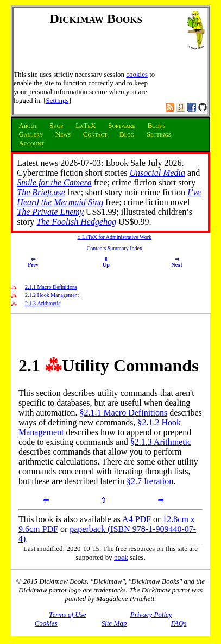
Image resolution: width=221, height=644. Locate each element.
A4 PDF (137, 519)
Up (106, 262)
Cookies (46, 623)
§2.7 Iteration (150, 481)
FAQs (179, 623)
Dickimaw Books (96, 18)
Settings (58, 100)
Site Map (114, 623)
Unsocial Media (157, 173)
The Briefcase (41, 192)
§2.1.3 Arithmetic (161, 442)
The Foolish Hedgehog (76, 222)
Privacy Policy (151, 614)
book (121, 557)
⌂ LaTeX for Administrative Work (115, 237)
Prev (33, 262)
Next (177, 262)
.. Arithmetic (43, 303)
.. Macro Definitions (51, 287)
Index (136, 248)
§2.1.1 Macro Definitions (123, 413)
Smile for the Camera (54, 182)
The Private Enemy (50, 212)
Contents (97, 248)
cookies (137, 74)
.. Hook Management (52, 295)
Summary (118, 248)
